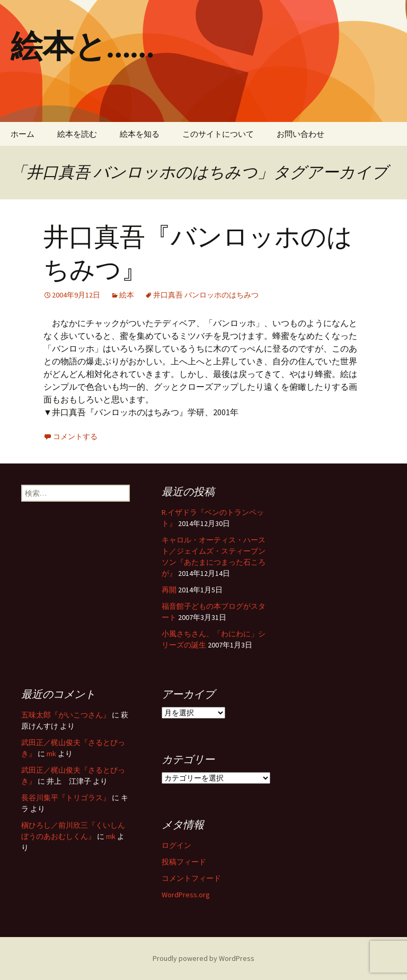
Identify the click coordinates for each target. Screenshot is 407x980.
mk (51, 754)
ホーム (23, 134)
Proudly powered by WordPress (203, 958)
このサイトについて (218, 134)
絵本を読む (77, 134)
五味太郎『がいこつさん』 (66, 715)
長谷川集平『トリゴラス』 (66, 798)
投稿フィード (184, 862)
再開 (169, 590)
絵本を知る (140, 134)
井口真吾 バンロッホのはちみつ (206, 295)
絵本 (127, 295)
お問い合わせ (300, 134)
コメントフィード (191, 878)
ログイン (176, 845)
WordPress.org (186, 895)
